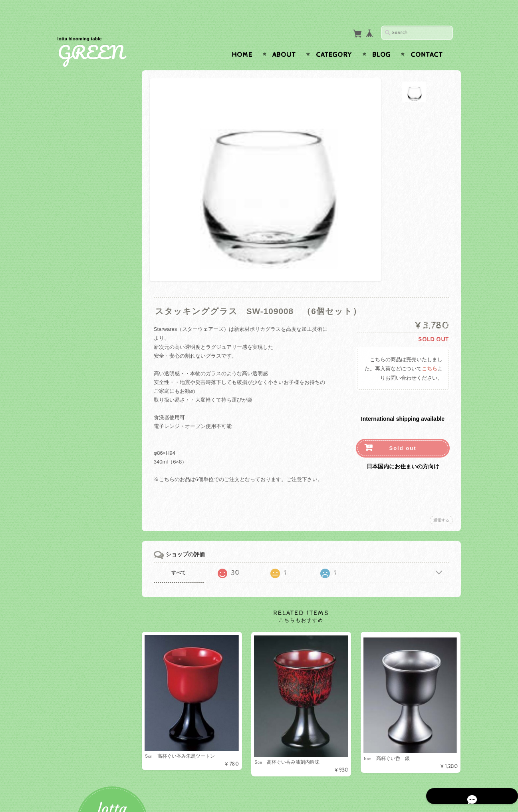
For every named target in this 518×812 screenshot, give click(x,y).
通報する (441, 505)
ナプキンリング (87, 508)
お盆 (74, 441)
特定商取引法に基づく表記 (98, 613)
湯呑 (74, 363)
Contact (427, 39)
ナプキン (79, 495)
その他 (77, 286)
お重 (74, 274)
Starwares (81, 351)
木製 (74, 325)
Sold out (403, 433)
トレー (77, 428)
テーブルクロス (86, 468)
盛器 (74, 261)
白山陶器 (79, 377)
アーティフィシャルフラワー (101, 522)
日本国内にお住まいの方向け (403, 451)
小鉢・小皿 (82, 338)
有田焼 (77, 415)
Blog (381, 39)
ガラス (77, 312)
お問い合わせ (84, 582)
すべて (186, 557)
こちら (430, 353)
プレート (79, 170)
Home (242, 39)
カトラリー (82, 222)
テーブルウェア (86, 156)
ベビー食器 (82, 299)
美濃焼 (77, 389)
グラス (77, 209)
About (284, 39)
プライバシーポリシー (93, 598)
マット (77, 454)
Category (334, 39)
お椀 (74, 248)
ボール (77, 183)
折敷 (74, 235)
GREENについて (87, 566)
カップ (77, 196)
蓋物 (74, 402)
